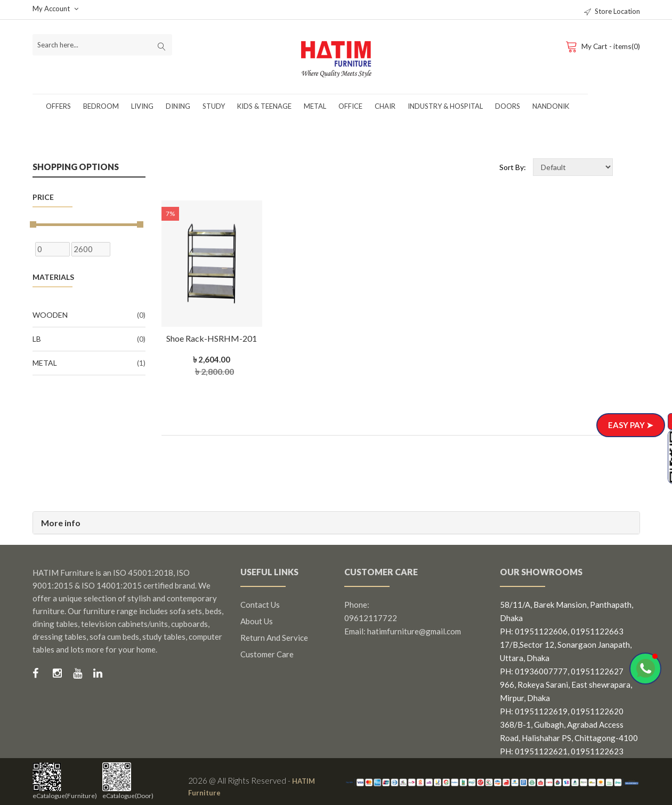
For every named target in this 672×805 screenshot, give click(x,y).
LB (89, 339)
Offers (58, 106)
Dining (178, 106)
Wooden (89, 315)
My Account (55, 9)
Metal (315, 106)
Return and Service (274, 638)
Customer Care (267, 654)
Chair (385, 106)
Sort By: (513, 167)
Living (142, 106)
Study (214, 106)
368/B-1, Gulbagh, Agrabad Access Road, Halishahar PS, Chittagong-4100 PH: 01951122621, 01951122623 (569, 738)
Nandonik (551, 106)
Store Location (612, 11)
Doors (508, 106)
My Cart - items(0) (602, 46)
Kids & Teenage (264, 106)
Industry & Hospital (445, 106)
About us (257, 621)
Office (350, 106)
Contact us (260, 605)
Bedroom (101, 106)
